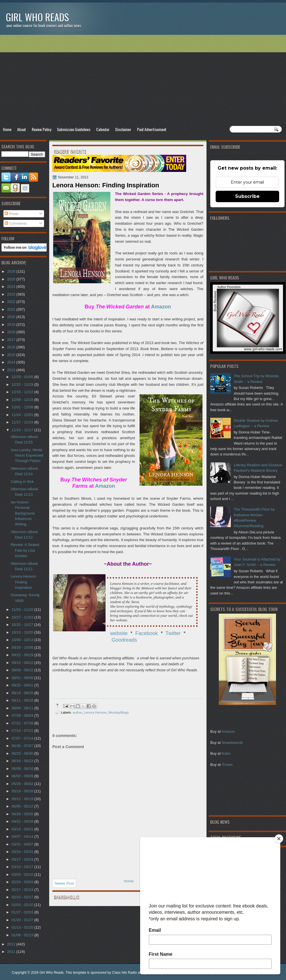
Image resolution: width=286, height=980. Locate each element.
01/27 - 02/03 (23, 912)
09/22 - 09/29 (23, 655)
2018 (12, 332)
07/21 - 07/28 (23, 723)
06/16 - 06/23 (23, 761)
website (119, 633)
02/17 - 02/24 (23, 890)
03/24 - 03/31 (23, 852)
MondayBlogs (119, 712)
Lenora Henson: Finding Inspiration (24, 582)
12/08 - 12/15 (23, 400)
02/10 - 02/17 (23, 897)
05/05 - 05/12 (23, 806)
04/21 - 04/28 (23, 821)
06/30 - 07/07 (23, 746)
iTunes (227, 765)
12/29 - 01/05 (23, 377)
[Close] (279, 839)
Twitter (173, 633)
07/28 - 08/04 (23, 715)
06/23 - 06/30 (23, 753)
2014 (12, 362)
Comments (16, 223)
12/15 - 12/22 (23, 392)
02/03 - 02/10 (23, 905)
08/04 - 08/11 (23, 708)
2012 (12, 944)
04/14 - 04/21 (23, 829)
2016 (12, 347)
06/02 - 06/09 (23, 776)
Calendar (103, 129)
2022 (12, 302)
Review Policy (41, 129)
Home (7, 129)
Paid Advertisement (152, 129)
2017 (12, 340)
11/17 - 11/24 (23, 422)
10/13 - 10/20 (23, 632)
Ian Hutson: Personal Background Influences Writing (23, 513)
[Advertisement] (143, 80)
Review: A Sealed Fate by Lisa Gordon (25, 550)
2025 (12, 279)
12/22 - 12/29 (23, 384)
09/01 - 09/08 (23, 678)
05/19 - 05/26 (23, 791)
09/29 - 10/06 (23, 647)
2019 (12, 325)
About (22, 129)
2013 (12, 370)
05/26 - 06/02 (23, 784)
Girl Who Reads (37, 17)
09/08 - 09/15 (23, 670)
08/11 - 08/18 (23, 700)
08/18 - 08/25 (23, 693)
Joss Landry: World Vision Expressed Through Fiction (27, 455)
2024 (12, 287)
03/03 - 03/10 (23, 874)
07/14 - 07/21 (23, 731)
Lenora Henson (95, 712)
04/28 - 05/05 (23, 814)
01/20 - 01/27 (23, 920)
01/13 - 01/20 (23, 927)
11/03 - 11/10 (23, 610)
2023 (12, 294)
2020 (12, 317)
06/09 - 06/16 (23, 769)
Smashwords (232, 743)
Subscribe (247, 196)
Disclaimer (123, 129)
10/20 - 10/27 (23, 625)
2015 (12, 355)
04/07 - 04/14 (23, 837)
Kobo (226, 753)
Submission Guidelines (74, 129)
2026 (12, 271)
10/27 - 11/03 (23, 617)
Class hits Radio (125, 973)
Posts (11, 214)
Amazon (228, 731)
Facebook (147, 633)
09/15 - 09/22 (23, 663)
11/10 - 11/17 (23, 430)
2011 (12, 952)
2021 (12, 309)
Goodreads (124, 640)
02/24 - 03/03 (23, 882)
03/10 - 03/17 (23, 867)
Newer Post (64, 883)
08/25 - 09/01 (23, 685)
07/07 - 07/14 (23, 738)
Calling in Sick (22, 482)
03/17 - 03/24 (23, 859)
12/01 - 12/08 (23, 407)
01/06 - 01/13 (23, 935)
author (77, 712)
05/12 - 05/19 (23, 799)
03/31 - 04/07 (23, 844)
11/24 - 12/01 (23, 415)
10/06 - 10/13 (23, 640)
